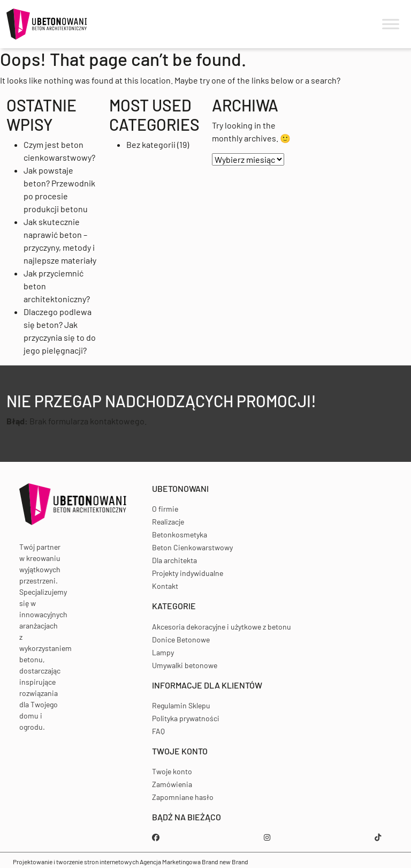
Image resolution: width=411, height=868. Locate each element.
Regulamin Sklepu (181, 705)
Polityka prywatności (186, 718)
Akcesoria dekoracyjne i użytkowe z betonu (222, 627)
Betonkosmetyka (180, 534)
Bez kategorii (151, 144)
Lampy (163, 652)
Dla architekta (174, 560)
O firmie (165, 509)
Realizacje (168, 522)
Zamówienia (172, 784)
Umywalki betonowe (185, 665)
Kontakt (165, 586)
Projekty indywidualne (188, 573)
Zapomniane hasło (183, 797)
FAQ (158, 731)
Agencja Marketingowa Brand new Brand (194, 862)
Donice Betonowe (181, 639)
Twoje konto (172, 771)
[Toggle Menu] (391, 24)
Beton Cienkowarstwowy (192, 547)
